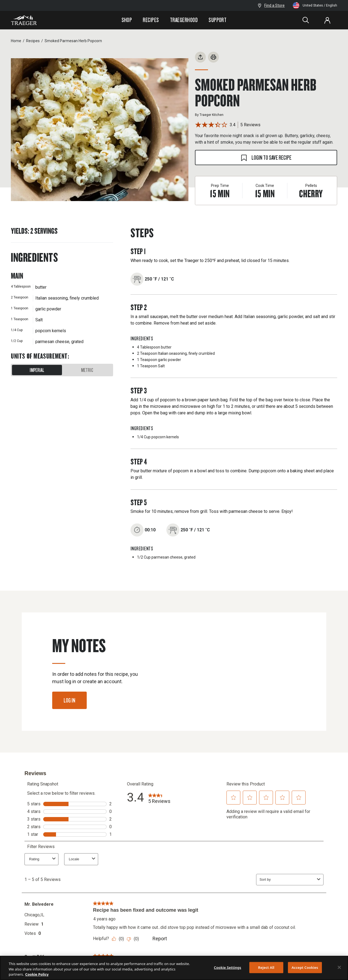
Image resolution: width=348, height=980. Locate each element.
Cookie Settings (228, 967)
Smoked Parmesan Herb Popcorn (73, 41)
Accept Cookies (305, 967)
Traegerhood (184, 20)
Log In (69, 700)
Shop (127, 20)
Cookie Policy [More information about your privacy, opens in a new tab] (37, 974)
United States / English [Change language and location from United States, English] (315, 5)
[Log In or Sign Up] (327, 20)
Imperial (37, 370)
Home (16, 41)
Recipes (151, 20)
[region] (174, 968)
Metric (87, 370)
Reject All (266, 967)
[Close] (339, 967)
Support (217, 20)
